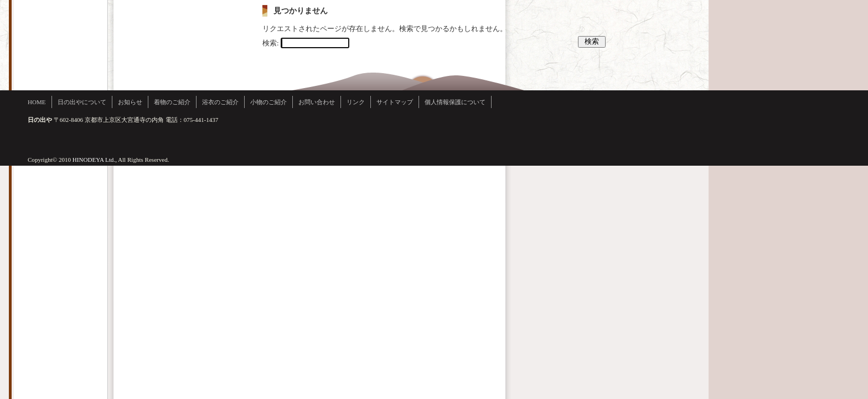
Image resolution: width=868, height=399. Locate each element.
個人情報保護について (455, 102)
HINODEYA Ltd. (94, 160)
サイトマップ (395, 102)
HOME (37, 102)
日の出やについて (82, 102)
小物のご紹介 (268, 102)
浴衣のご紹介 (220, 102)
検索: (271, 43)
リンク (356, 102)
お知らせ (130, 102)
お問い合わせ (317, 102)
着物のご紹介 (172, 102)
